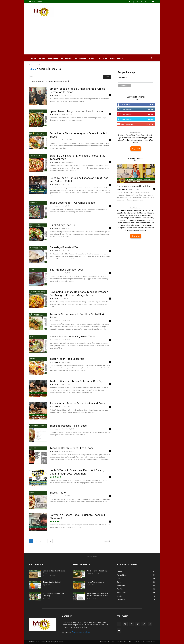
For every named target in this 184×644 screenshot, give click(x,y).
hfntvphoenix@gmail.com (81, 632)
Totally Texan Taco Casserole (67, 359)
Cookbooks (102, 58)
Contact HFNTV (139, 642)
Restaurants (80, 58)
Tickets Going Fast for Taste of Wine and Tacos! (78, 403)
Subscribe (149, 124)
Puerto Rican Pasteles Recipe (97, 571)
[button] (152, 59)
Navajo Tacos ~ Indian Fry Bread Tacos (73, 337)
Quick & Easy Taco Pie (63, 225)
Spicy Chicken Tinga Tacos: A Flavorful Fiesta (76, 111)
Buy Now (136, 149)
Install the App (117, 58)
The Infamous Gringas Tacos (67, 270)
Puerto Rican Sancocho (95, 582)
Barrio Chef (53, 58)
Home (33, 58)
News (92, 58)
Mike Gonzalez (55, 95)
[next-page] (51, 541)
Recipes (42, 58)
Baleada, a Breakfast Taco (65, 247)
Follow (150, 109)
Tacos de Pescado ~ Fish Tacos (68, 426)
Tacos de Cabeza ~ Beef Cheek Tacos (72, 448)
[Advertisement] (92, 38)
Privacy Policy (150, 642)
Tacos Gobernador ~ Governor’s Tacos (72, 203)
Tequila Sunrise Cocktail (52, 582)
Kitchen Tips (66, 58)
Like (152, 104)
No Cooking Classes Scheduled (134, 186)
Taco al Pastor (58, 493)
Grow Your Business (107, 642)
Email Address (123, 77)
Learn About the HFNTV (124, 642)
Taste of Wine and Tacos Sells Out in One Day (76, 381)
